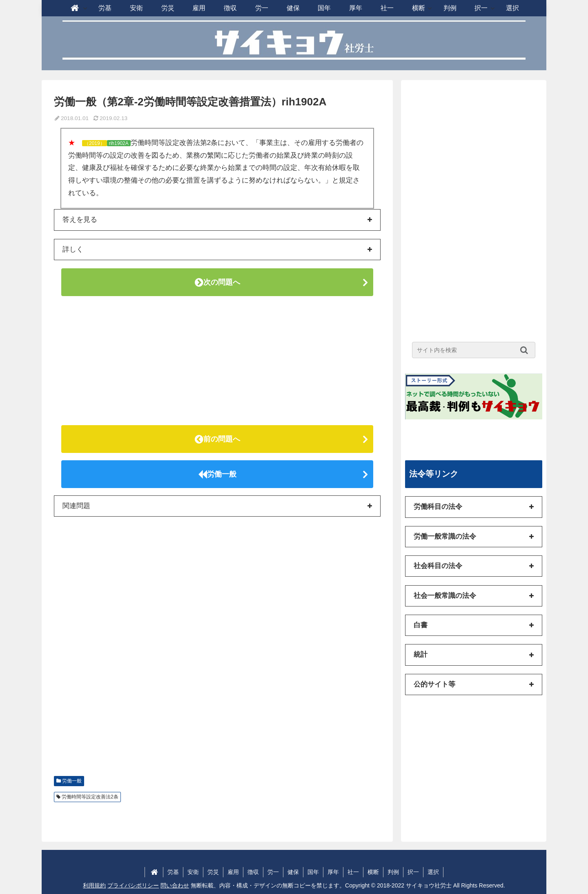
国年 (313, 872)
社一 (353, 872)
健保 (293, 872)
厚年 (333, 872)
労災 (213, 872)
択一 (413, 872)
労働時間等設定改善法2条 (90, 797)
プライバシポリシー (133, 885)
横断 (373, 872)
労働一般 (217, 474)
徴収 (253, 872)
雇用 (233, 872)
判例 (393, 872)
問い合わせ (175, 885)
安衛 (193, 872)
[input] (474, 350)
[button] (526, 350)
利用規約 (94, 885)
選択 (433, 872)
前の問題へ (217, 439)
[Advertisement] (217, 361)
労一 (273, 872)
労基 (173, 872)
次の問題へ (217, 282)
